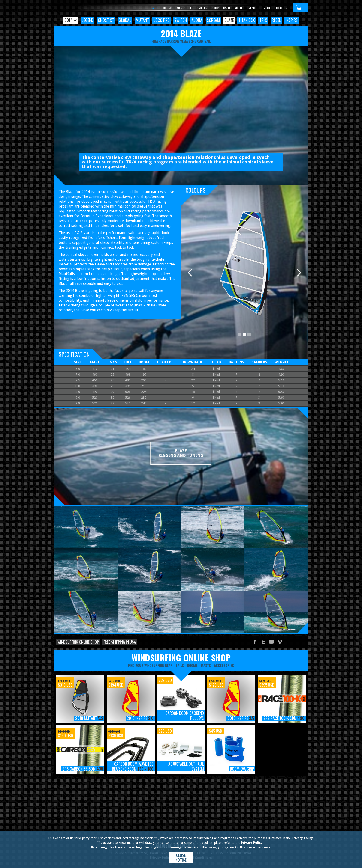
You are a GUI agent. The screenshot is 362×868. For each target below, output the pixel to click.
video (238, 8)
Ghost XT (106, 20)
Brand (251, 8)
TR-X (263, 20)
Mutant (142, 20)
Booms (168, 8)
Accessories (199, 8)
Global (125, 20)
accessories (224, 665)
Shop (215, 8)
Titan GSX (247, 20)
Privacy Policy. (303, 838)
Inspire (291, 20)
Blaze (229, 20)
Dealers (282, 8)
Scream (213, 20)
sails (180, 665)
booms (192, 665)
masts (206, 665)
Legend (87, 20)
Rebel (276, 20)
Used (227, 8)
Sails (155, 8)
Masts (181, 8)
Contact (266, 8)
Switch (181, 20)
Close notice (181, 858)
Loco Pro (162, 20)
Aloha (197, 20)
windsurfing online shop (181, 657)
